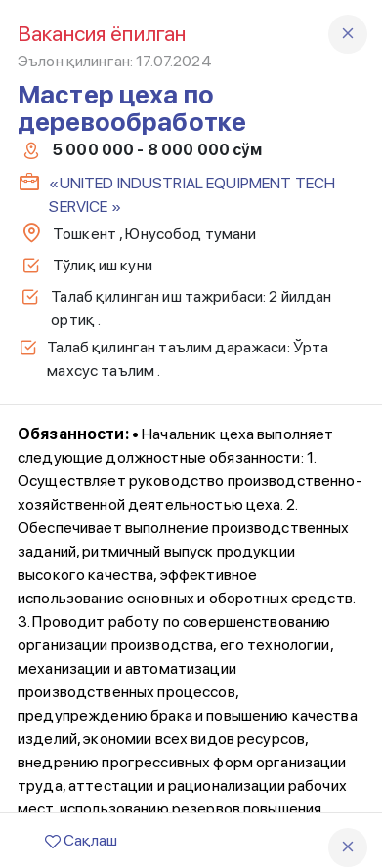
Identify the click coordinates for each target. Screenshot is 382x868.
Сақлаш (81, 840)
